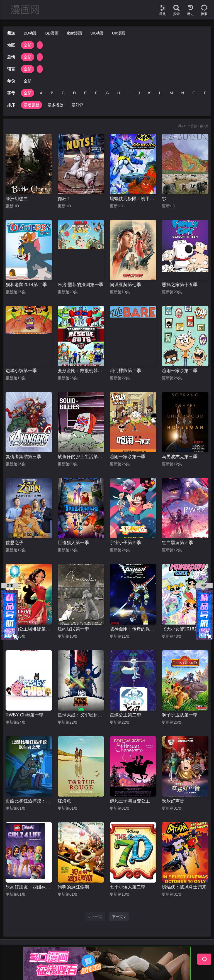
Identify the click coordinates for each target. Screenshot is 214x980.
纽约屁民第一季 (73, 629)
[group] (40, 45)
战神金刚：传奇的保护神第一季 (133, 629)
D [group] (74, 93)
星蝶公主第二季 (125, 715)
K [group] (149, 93)
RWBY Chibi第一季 (25, 715)
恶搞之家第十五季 (180, 285)
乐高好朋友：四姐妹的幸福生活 (29, 887)
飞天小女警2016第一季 (185, 629)
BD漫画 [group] (52, 33)
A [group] (41, 93)
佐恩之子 (14, 543)
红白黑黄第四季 (177, 543)
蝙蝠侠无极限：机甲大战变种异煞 (133, 199)
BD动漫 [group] (30, 33)
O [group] (194, 93)
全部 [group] (28, 45)
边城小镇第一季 (21, 371)
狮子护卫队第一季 (180, 715)
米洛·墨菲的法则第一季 (81, 285)
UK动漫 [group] (97, 33)
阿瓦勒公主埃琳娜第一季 (29, 629)
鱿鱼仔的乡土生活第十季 (81, 457)
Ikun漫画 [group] (74, 33)
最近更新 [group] (31, 105)
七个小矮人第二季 (128, 887)
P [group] (205, 93)
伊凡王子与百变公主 (130, 801)
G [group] (107, 93)
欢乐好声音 (173, 801)
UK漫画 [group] (119, 33)
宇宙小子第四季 (125, 543)
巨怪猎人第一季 (73, 543)
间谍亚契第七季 (125, 285)
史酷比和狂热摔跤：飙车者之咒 (29, 801)
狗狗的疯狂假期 (73, 887)
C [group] (63, 93)
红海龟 (64, 801)
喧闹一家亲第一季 (128, 457)
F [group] (96, 93)
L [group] (160, 93)
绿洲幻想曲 (17, 199)
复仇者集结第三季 (23, 457)
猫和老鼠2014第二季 (26, 285)
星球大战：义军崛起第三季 (81, 715)
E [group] (85, 93)
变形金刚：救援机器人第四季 (81, 371)
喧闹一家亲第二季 (180, 371)
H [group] (119, 93)
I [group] (129, 93)
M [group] (171, 93)
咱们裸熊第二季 (125, 371)
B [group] (52, 93)
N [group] (183, 93)
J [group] (139, 93)
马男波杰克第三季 (180, 457)
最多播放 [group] (55, 105)
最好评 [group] (77, 105)
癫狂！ (64, 199)
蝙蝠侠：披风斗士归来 (184, 887)
